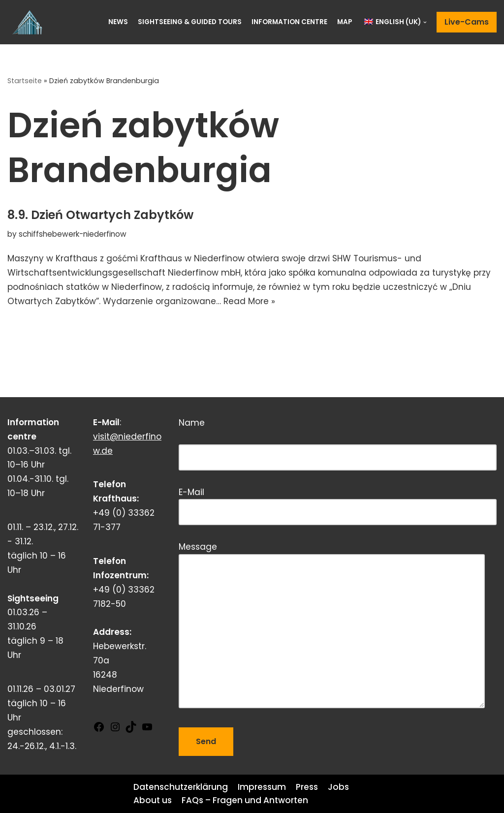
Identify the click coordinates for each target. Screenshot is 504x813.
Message (332, 626)
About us (153, 800)
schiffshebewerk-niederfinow (73, 234)
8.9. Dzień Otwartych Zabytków (100, 215)
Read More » (249, 301)
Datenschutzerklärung (181, 787)
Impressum (262, 787)
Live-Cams (467, 22)
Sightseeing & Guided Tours (190, 22)
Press (307, 787)
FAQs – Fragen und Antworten (245, 800)
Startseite (25, 81)
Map (345, 22)
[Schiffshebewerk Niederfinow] (30, 22)
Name (338, 440)
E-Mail (338, 502)
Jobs (338, 787)
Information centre (289, 22)
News (118, 22)
